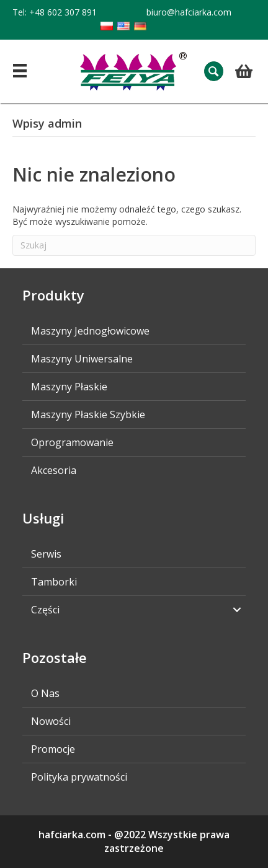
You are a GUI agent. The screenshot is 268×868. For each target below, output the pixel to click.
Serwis (46, 554)
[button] (214, 71)
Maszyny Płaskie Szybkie (88, 414)
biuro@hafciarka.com (189, 12)
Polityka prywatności (79, 777)
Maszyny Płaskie (69, 387)
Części (45, 610)
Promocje (53, 749)
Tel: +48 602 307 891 (55, 12)
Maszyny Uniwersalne (82, 359)
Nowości (51, 721)
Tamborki (54, 582)
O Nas (45, 693)
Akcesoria (54, 470)
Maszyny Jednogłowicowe (90, 331)
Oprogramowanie (72, 442)
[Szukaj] (134, 245)
